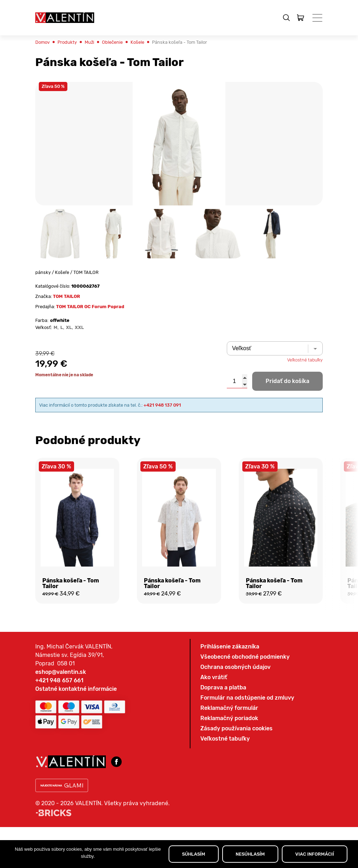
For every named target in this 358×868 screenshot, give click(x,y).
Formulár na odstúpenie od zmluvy (247, 774)
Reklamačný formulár (229, 784)
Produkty (73, 61)
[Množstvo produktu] (237, 415)
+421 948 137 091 (195, 440)
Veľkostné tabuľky (300, 393)
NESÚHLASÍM (250, 854)
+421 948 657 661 (59, 757)
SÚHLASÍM (194, 854)
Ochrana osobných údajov (235, 743)
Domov (44, 61)
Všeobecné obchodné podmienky (245, 733)
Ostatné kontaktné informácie (76, 765)
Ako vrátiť (214, 753)
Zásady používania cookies (236, 805)
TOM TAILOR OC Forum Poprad (103, 334)
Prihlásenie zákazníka (230, 723)
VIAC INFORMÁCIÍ (315, 854)
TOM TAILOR (74, 322)
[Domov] (65, 18)
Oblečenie (126, 61)
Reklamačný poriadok (229, 794)
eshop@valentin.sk (61, 748)
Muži (99, 61)
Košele (156, 61)
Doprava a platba (223, 764)
